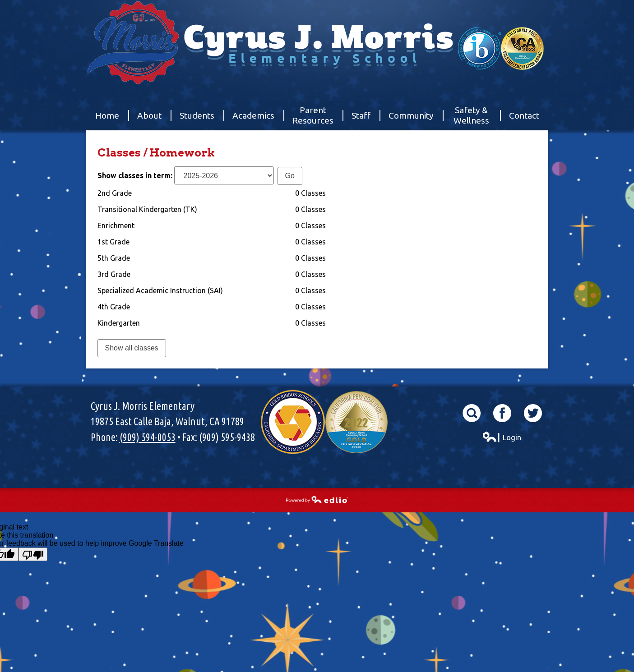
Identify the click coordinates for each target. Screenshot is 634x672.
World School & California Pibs (501, 48)
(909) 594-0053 (148, 437)
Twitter (533, 413)
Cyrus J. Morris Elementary (317, 65)
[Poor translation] (33, 554)
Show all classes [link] (132, 348)
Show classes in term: (135, 175)
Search (472, 413)
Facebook (502, 413)
